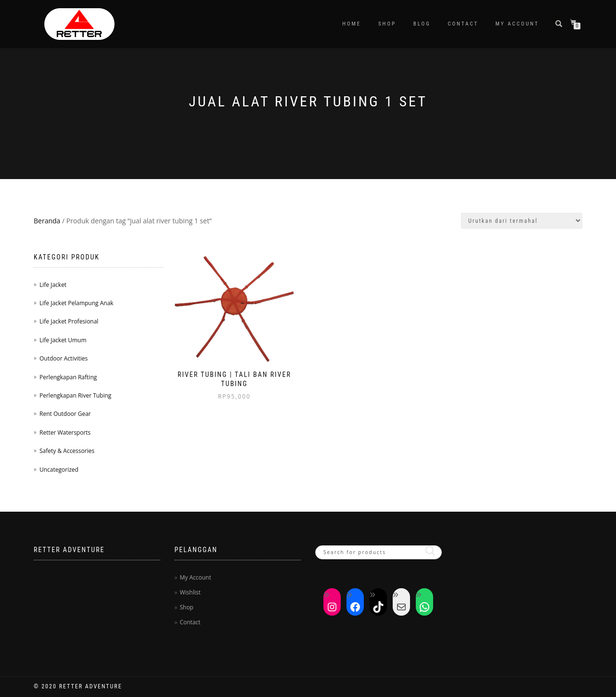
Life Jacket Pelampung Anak (77, 303)
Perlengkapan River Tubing (75, 395)
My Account (517, 24)
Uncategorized (59, 470)
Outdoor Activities (64, 358)
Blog (422, 24)
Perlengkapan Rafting (68, 377)
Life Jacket (53, 285)
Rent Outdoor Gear (65, 414)
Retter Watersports (65, 432)
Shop (387, 24)
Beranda (47, 221)
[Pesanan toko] (522, 221)
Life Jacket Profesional (69, 321)
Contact (463, 24)
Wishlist (190, 592)
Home (352, 24)
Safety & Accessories (67, 451)
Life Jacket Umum (63, 340)
